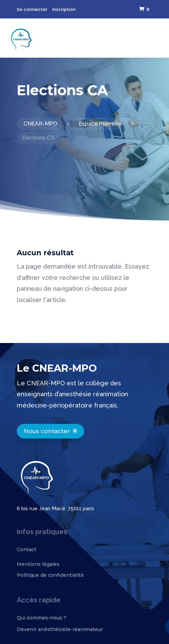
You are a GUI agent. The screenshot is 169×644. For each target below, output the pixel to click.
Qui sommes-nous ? (42, 618)
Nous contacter (47, 431)
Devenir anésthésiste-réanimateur (60, 629)
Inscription (64, 9)
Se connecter (32, 9)
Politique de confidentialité (50, 575)
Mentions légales (38, 564)
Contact (27, 549)
